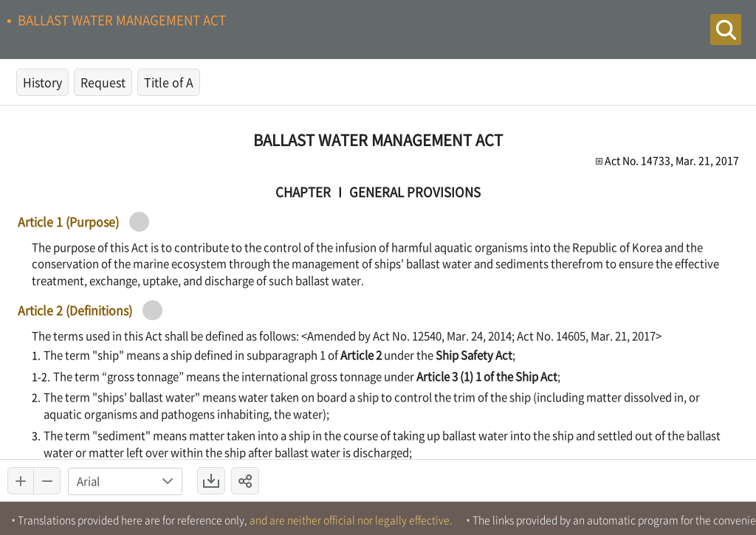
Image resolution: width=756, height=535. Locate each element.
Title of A (169, 82)
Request (103, 82)
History (42, 82)
